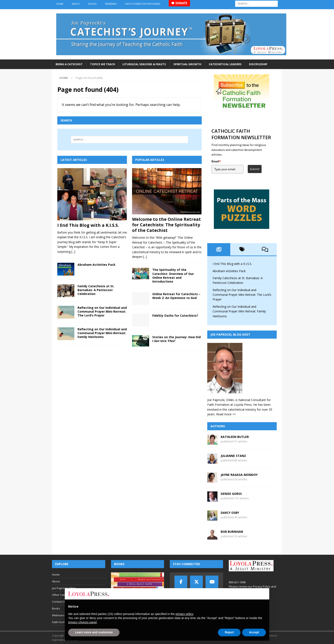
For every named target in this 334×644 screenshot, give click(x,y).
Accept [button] (254, 632)
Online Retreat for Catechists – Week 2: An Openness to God (176, 296)
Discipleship (258, 64)
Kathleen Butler (235, 437)
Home (60, 4)
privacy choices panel (82, 622)
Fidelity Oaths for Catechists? (175, 316)
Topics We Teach (103, 64)
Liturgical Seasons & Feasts (144, 64)
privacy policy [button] (184, 614)
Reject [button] (229, 632)
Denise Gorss (231, 494)
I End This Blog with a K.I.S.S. (88, 225)
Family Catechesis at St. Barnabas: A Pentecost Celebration (96, 290)
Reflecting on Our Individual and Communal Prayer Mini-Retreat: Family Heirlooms (102, 333)
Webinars (111, 4)
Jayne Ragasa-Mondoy (239, 475)
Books (92, 4)
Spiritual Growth (187, 64)
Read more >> (226, 414)
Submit (255, 169)
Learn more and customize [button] (94, 632)
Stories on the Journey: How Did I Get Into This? (176, 339)
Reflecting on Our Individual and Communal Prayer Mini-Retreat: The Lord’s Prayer (102, 311)
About (76, 4)
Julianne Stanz (233, 456)
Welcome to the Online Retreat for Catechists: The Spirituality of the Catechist (166, 225)
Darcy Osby (230, 513)
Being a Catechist (69, 64)
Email (216, 161)
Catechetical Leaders (225, 64)
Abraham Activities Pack (96, 265)
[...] (73, 252)
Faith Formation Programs (143, 4)
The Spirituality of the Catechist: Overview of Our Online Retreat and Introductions (173, 276)
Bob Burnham (232, 532)
